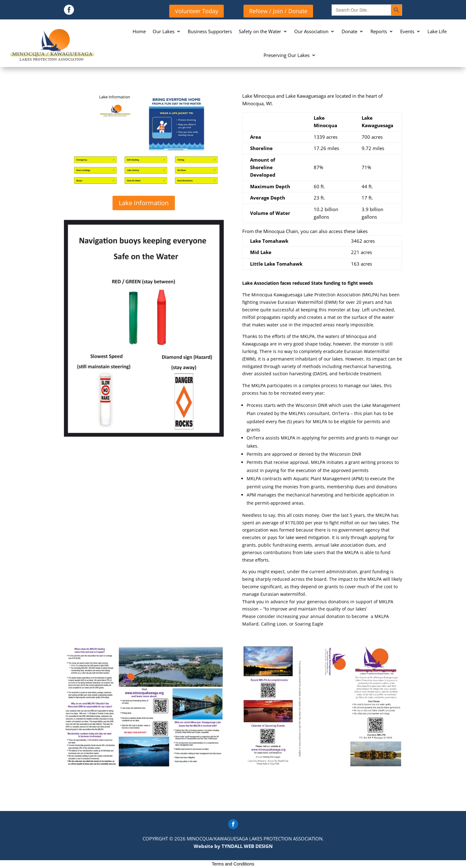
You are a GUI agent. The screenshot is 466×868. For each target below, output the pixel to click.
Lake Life (437, 31)
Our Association (311, 31)
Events (407, 31)
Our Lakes (164, 31)
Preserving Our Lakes (287, 55)
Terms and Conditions (233, 864)
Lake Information (144, 203)
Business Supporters (210, 31)
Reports (379, 31)
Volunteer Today (196, 11)
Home (139, 31)
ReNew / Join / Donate (278, 11)
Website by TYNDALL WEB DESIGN (233, 846)
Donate (349, 31)
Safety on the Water (260, 31)
